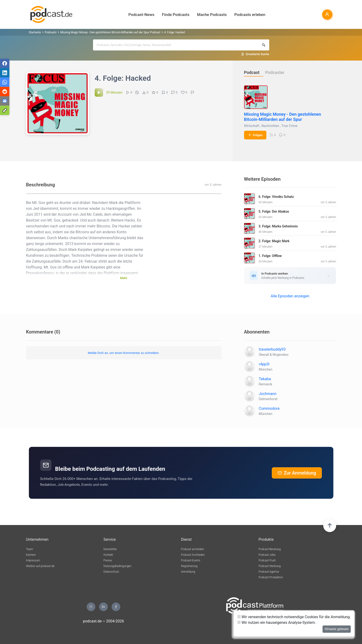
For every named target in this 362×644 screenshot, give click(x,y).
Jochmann (268, 394)
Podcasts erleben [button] (250, 15)
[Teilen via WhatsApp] (5, 82)
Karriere (31, 555)
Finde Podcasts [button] (176, 15)
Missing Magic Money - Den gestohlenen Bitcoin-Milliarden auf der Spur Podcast (110, 32)
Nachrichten (270, 126)
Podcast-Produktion (271, 577)
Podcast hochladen (193, 555)
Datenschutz (111, 572)
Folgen (255, 135)
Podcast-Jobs (267, 555)
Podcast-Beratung (270, 549)
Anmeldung (188, 572)
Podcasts (51, 32)
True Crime (289, 126)
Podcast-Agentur (269, 572)
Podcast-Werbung (270, 566)
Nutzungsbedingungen (118, 566)
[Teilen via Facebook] (5, 63)
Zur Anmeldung (297, 473)
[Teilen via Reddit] (5, 92)
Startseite (35, 32)
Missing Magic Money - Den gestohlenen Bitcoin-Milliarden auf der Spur (283, 117)
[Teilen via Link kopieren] (5, 110)
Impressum (33, 560)
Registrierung (189, 566)
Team (30, 549)
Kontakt (108, 555)
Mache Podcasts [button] (212, 15)
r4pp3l (264, 364)
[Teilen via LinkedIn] (5, 73)
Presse (108, 560)
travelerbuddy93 (272, 349)
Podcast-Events (191, 560)
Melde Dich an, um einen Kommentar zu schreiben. (124, 353)
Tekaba (265, 379)
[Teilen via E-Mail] (5, 101)
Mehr (124, 278)
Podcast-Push (267, 560)
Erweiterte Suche (258, 54)
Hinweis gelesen (337, 629)
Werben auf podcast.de (40, 566)
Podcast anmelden (193, 549)
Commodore (269, 408)
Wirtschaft (252, 126)
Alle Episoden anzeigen (290, 296)
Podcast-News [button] (142, 15)
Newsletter (110, 549)
